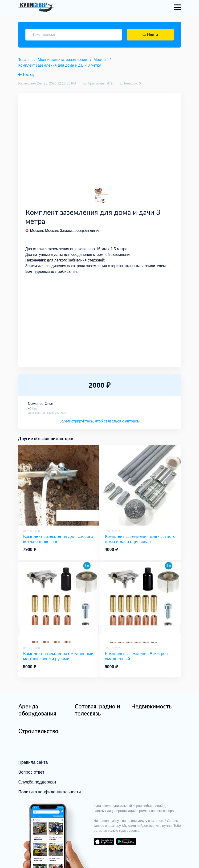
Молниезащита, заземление (63, 60)
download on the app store (104, 841)
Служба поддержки (37, 782)
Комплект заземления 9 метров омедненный (136, 656)
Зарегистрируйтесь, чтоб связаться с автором (99, 421)
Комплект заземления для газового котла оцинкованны (58, 539)
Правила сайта (33, 762)
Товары (25, 60)
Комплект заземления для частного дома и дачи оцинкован (140, 539)
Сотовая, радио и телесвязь (97, 710)
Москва (100, 60)
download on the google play (126, 841)
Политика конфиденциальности (50, 792)
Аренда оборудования (37, 710)
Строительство (38, 731)
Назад (28, 74)
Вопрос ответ (31, 772)
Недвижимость (151, 706)
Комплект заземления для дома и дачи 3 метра (60, 65)
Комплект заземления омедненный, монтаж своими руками (59, 656)
